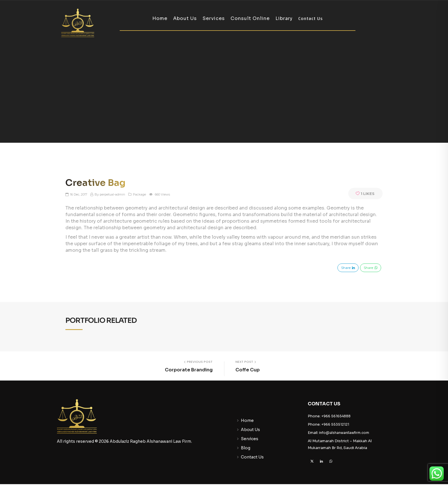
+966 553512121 (335, 424)
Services (214, 18)
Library (284, 18)
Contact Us (311, 19)
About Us (185, 18)
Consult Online (250, 18)
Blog (246, 448)
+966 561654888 (336, 416)
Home (160, 18)
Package (139, 195)
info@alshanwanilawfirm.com (344, 433)
